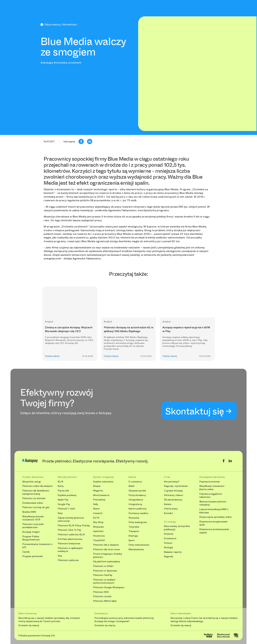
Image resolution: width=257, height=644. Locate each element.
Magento (98, 491)
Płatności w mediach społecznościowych (104, 581)
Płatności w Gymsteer (105, 571)
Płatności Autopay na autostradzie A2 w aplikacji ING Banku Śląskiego (128, 329)
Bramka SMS (29, 512)
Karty (61, 486)
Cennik (26, 552)
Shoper (97, 486)
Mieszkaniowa (136, 549)
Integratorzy (135, 504)
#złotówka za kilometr (68, 63)
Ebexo (96, 509)
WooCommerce (101, 495)
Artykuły (169, 534)
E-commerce (135, 482)
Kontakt (168, 513)
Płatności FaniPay (103, 575)
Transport (134, 531)
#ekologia (47, 63)
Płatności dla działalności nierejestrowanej (36, 492)
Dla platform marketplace (107, 562)
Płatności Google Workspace (109, 587)
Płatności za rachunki (34, 498)
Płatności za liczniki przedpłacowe (33, 526)
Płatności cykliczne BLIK (71, 535)
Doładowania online (33, 503)
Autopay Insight (31, 532)
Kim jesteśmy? (172, 482)
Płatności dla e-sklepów (106, 545)
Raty (60, 513)
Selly (96, 504)
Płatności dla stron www (107, 549)
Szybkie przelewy (67, 495)
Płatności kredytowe (69, 544)
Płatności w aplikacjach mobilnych (70, 550)
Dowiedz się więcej (29, 625)
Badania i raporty (173, 552)
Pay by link (63, 491)
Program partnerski (33, 556)
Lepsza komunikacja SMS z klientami (214, 511)
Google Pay (64, 504)
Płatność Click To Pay (69, 530)
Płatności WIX (101, 592)
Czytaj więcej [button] (52, 356)
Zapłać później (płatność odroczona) (71, 519)
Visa (60, 556)
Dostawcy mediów (138, 513)
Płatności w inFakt (103, 566)
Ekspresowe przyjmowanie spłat (213, 523)
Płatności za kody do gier (36, 507)
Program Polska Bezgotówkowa (31, 538)
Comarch (98, 513)
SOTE (96, 518)
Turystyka (134, 527)
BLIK (60, 482)
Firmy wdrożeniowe (139, 545)
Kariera (168, 504)
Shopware (98, 527)
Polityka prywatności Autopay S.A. (37, 635)
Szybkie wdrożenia (103, 482)
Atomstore (99, 536)
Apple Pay (63, 500)
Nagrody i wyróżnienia (176, 486)
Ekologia (168, 547)
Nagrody (168, 556)
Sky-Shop (98, 522)
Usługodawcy (136, 500)
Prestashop (99, 500)
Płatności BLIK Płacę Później (74, 526)
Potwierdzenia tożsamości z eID (37, 546)
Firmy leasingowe (138, 522)
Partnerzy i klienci (173, 495)
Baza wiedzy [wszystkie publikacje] (177, 528)
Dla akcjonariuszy (173, 500)
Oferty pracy (171, 509)
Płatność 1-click (66, 509)
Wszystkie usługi (32, 482)
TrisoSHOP (99, 540)
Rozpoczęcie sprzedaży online (215, 517)
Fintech (168, 543)
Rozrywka (134, 518)
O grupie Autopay (173, 491)
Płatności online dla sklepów (37, 486)
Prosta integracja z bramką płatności (107, 555)
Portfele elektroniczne (70, 539)
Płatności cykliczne (68, 560)
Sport (132, 540)
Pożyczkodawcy (137, 495)
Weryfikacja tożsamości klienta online (212, 488)
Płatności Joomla (102, 596)
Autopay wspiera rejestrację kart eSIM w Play (186, 329)
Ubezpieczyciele (137, 491)
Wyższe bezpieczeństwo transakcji (213, 503)
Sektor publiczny (138, 509)
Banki (131, 486)
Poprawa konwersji (209, 482)
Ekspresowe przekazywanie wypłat (214, 531)
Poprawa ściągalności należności (211, 496)
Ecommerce (170, 538)
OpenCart (98, 531)
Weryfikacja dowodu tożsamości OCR (33, 518)
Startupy (133, 536)
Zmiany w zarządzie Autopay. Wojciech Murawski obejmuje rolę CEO (69, 329)
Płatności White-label (105, 601)
